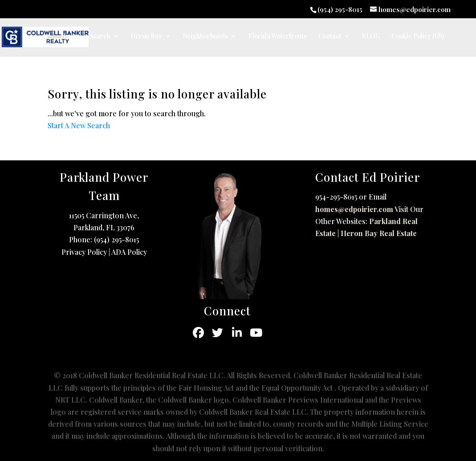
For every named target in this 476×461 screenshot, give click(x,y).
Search (100, 37)
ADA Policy (129, 252)
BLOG (371, 37)
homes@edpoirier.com (354, 209)
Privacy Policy (84, 252)
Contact (330, 37)
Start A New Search (79, 125)
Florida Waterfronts (278, 37)
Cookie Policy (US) (418, 37)
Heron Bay (146, 37)
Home (69, 37)
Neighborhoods (205, 37)
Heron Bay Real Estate (379, 233)
